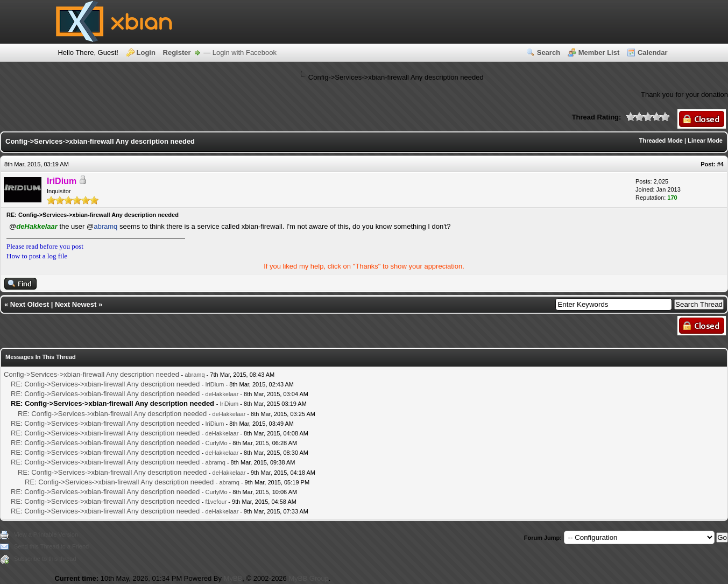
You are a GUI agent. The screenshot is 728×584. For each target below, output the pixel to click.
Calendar (653, 52)
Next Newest (76, 304)
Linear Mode (705, 140)
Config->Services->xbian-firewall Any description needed (91, 374)
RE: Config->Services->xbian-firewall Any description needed (105, 384)
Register (177, 52)
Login (146, 52)
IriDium (215, 384)
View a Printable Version (46, 534)
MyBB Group (308, 578)
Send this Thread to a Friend (51, 546)
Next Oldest (30, 304)
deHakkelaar (222, 394)
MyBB (233, 578)
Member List (599, 52)
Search (549, 52)
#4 (720, 164)
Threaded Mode (661, 140)
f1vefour (216, 502)
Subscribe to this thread (45, 559)
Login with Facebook (245, 52)
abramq (105, 226)
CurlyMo (217, 443)
